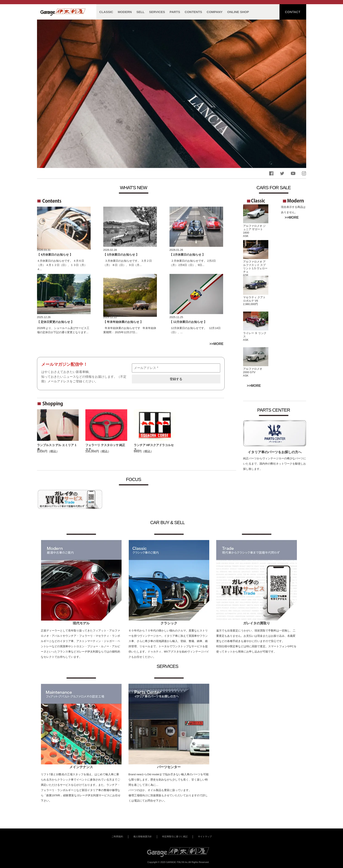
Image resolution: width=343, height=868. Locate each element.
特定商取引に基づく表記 (175, 836)
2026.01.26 (176, 250)
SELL (140, 12)
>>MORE (292, 217)
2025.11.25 (176, 317)
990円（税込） (144, 451)
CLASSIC (106, 12)
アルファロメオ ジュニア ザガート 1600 (254, 229)
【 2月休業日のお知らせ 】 (187, 255)
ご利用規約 (117, 836)
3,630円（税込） (48, 451)
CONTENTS (193, 12)
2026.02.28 (110, 250)
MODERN (125, 12)
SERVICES (157, 12)
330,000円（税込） (98, 451)
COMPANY (215, 12)
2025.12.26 (44, 317)
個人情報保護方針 (143, 836)
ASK (246, 236)
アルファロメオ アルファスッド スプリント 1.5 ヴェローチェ (255, 267)
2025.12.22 (110, 317)
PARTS (175, 12)
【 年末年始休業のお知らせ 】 (123, 322)
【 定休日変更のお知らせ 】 (56, 322)
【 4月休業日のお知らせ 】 (55, 255)
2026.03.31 (44, 250)
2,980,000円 (251, 304)
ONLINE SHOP (238, 12)
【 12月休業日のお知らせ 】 (188, 322)
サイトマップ (205, 836)
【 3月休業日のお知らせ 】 (121, 255)
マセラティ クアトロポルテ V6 (254, 299)
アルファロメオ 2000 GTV (253, 371)
